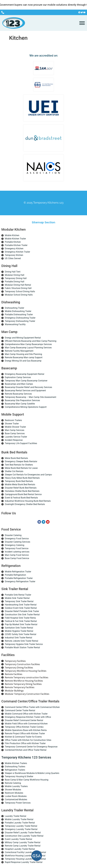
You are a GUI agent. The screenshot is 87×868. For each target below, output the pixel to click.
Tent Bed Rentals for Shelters (19, 465)
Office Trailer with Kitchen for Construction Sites (28, 740)
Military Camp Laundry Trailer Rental (23, 842)
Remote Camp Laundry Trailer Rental (23, 846)
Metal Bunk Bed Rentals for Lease (21, 468)
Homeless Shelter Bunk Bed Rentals (22, 491)
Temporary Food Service (17, 548)
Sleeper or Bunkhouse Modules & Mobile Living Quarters (32, 773)
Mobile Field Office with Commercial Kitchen (26, 724)
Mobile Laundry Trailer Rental (19, 819)
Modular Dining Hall (15, 275)
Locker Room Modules (16, 796)
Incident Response (14, 440)
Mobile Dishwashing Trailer (18, 311)
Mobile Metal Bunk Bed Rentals (20, 484)
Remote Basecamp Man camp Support (24, 357)
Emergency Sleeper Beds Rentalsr (21, 461)
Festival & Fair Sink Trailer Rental (21, 621)
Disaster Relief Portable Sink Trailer (22, 611)
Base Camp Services (15, 433)
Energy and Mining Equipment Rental (23, 338)
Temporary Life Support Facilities (21, 443)
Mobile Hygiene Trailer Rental (19, 631)
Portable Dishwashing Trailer (19, 315)
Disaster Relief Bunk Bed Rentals (21, 488)
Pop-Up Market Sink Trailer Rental (21, 624)
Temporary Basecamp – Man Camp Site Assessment (30, 397)
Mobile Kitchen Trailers (16, 763)
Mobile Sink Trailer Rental (17, 598)
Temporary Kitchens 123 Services (26, 757)
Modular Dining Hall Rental (18, 285)
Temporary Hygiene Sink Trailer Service (24, 644)
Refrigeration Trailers (15, 770)
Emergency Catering (15, 545)
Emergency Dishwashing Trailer (20, 318)
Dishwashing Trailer (14, 308)
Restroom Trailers (13, 420)
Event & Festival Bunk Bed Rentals (21, 498)
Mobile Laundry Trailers (16, 786)
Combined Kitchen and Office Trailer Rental (26, 750)
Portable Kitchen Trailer (16, 245)
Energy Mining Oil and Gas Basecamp (23, 361)
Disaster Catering (13, 535)
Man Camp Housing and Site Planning (23, 354)
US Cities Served (13, 258)
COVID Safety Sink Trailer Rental (21, 634)
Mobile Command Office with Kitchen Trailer (26, 714)
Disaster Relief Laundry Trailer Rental (23, 833)
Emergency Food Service (17, 539)
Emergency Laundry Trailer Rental (21, 829)
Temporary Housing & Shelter (19, 776)
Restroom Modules (14, 793)
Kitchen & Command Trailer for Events (23, 737)
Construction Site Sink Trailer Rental (22, 615)
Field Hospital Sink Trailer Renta (20, 618)
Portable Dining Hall (15, 282)
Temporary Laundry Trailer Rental (21, 826)
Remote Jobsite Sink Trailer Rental (21, 641)
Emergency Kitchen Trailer (17, 252)
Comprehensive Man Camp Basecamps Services (28, 344)
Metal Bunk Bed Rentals (16, 458)
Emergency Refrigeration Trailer (20, 581)
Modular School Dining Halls (19, 295)
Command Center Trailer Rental (20, 710)
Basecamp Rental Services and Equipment (25, 391)
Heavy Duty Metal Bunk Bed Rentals (22, 478)
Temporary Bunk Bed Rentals (19, 481)
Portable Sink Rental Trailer (18, 595)
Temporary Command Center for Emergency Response (31, 747)
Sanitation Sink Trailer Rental (19, 628)
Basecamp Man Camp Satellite (20, 404)
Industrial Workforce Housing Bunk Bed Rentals (28, 501)
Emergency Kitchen (14, 249)
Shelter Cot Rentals (14, 471)
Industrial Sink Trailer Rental (18, 638)
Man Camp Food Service (17, 555)
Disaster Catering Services (17, 542)
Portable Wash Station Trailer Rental (22, 647)
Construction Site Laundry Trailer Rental (24, 836)
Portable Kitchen (13, 242)
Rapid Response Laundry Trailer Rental (24, 862)
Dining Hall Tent (13, 272)
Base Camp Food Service (17, 558)
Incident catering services (17, 552)
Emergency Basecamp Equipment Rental (25, 374)
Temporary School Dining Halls (20, 291)
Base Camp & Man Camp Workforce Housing (27, 780)
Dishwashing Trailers (15, 767)
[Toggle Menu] (82, 23)
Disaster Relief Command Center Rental (24, 720)
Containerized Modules (16, 799)
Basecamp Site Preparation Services (22, 400)
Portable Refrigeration (15, 575)
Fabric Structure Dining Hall (18, 288)
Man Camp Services (15, 430)
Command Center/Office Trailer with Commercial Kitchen (32, 707)
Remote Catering (13, 783)
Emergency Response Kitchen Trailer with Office (28, 717)
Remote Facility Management (19, 351)
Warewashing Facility (15, 324)
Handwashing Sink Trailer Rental (21, 605)
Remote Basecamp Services (18, 394)
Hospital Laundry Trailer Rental (20, 849)
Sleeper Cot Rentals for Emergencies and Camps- (28, 475)
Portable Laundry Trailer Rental (20, 823)
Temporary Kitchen (14, 255)
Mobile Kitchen (12, 235)
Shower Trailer (12, 424)
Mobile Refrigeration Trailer (18, 572)
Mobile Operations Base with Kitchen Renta (26, 730)
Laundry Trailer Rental (15, 816)
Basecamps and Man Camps (19, 384)
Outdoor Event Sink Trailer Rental (21, 608)
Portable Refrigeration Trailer (19, 578)
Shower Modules (13, 790)
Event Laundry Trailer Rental (18, 839)
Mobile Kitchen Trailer (15, 239)
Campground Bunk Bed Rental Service (23, 494)
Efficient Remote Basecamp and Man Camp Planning (31, 341)
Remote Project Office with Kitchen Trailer (25, 733)
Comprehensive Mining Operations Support (26, 407)
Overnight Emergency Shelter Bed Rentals (25, 504)
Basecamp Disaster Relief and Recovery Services (28, 387)
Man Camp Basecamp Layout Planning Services (28, 348)
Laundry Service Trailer (16, 437)
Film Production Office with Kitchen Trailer (25, 743)
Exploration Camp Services (18, 377)
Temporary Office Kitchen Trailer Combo (24, 727)
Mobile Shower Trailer (15, 427)
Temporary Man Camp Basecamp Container (26, 381)
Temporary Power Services (18, 803)
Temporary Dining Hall (16, 278)
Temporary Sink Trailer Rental (19, 601)
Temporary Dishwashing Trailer (20, 321)
